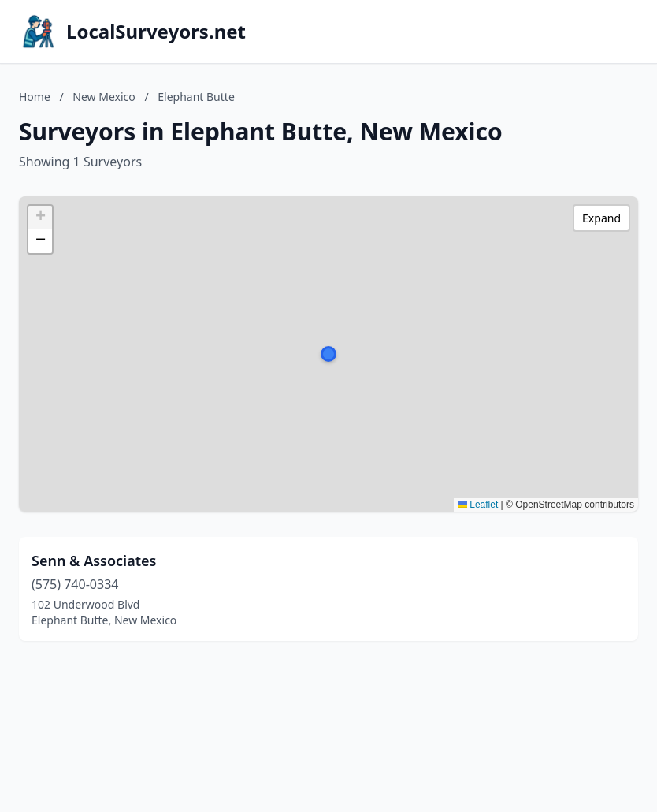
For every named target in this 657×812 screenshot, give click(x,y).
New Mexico (104, 97)
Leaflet (478, 505)
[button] (328, 354)
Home (35, 97)
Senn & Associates (94, 561)
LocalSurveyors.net (156, 32)
